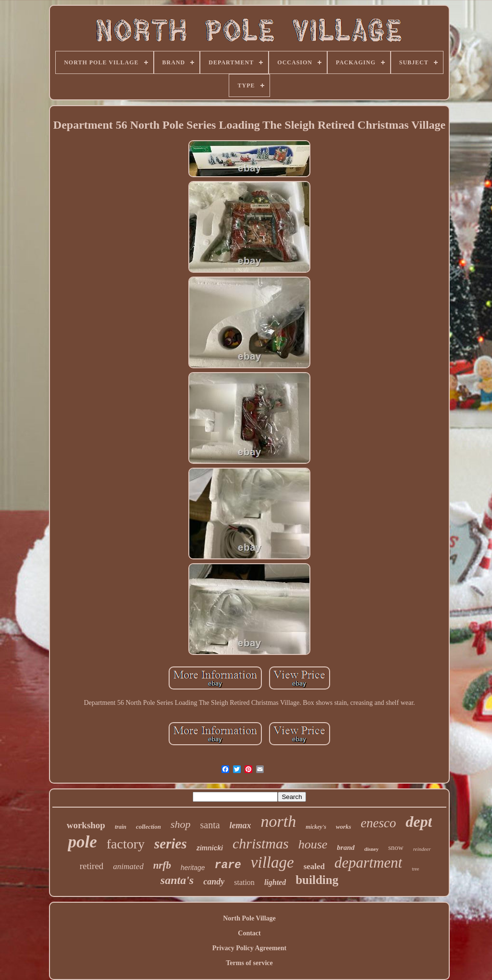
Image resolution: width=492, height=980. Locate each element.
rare (228, 865)
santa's (177, 880)
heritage (193, 868)
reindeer (422, 849)
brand (346, 847)
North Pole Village (249, 918)
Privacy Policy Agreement (249, 948)
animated (128, 866)
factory (126, 844)
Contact (249, 933)
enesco (378, 823)
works (344, 827)
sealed (314, 866)
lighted (275, 882)
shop (181, 824)
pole (82, 842)
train (121, 827)
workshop (86, 825)
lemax (240, 825)
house (313, 844)
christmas (261, 843)
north (279, 821)
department (368, 863)
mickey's (316, 827)
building (317, 880)
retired (92, 866)
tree (415, 869)
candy (214, 882)
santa (210, 825)
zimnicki (210, 848)
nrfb (162, 865)
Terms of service (249, 963)
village (272, 862)
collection (148, 827)
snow (396, 847)
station (244, 882)
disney (371, 849)
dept (419, 822)
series (171, 844)
